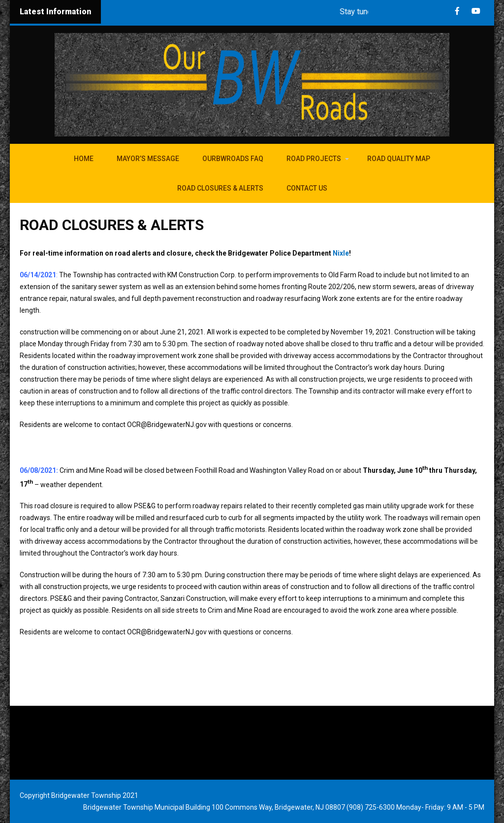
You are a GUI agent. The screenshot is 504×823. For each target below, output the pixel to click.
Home (84, 159)
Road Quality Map (399, 159)
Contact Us (307, 188)
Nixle (341, 253)
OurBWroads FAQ (233, 159)
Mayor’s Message (148, 159)
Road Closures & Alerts (220, 188)
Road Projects (314, 159)
